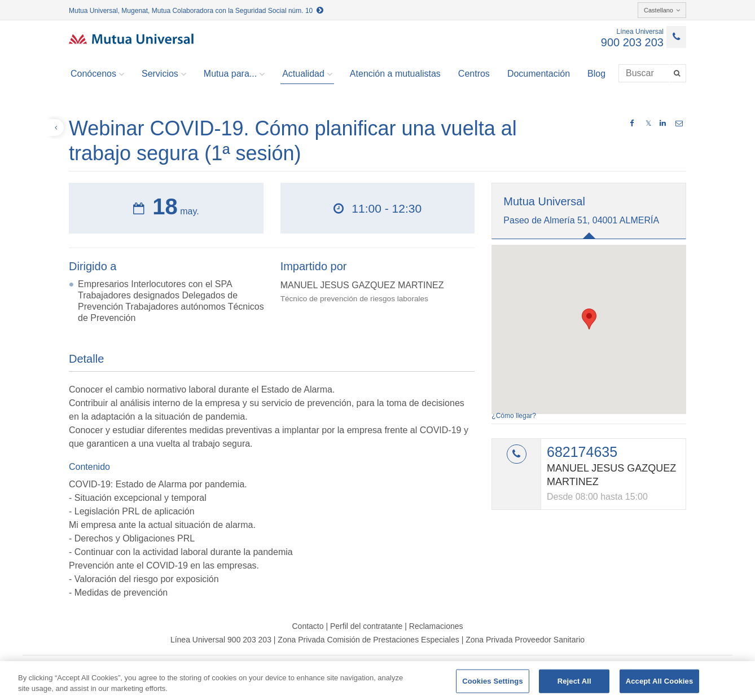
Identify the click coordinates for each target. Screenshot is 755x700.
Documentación (539, 74)
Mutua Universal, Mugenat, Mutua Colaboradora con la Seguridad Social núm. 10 (196, 11)
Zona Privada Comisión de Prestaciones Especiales (368, 640)
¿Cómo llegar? (514, 416)
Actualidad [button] (307, 74)
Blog (596, 74)
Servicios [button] (164, 74)
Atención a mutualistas (395, 74)
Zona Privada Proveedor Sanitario (525, 640)
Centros (474, 74)
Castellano (662, 10)
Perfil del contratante (366, 626)
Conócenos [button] (97, 74)
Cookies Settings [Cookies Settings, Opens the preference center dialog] (493, 681)
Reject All (574, 681)
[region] (377, 681)
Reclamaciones (436, 626)
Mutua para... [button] (234, 74)
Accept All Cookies (660, 681)
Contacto (308, 626)
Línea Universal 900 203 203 (221, 640)
